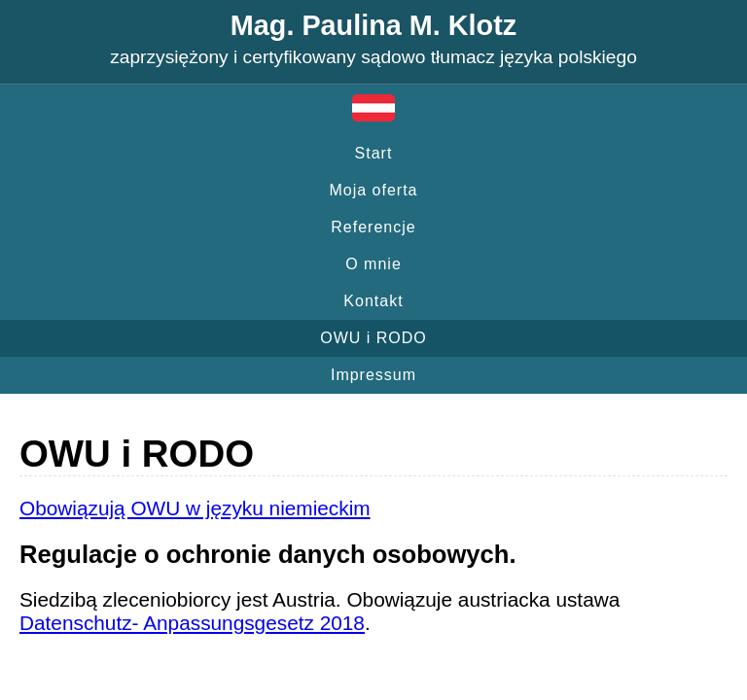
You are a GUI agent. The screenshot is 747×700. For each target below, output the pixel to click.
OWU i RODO (373, 338)
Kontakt (373, 301)
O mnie (373, 264)
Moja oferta (373, 190)
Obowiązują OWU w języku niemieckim (195, 508)
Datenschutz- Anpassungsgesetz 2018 (192, 623)
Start (374, 153)
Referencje (373, 227)
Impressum (373, 375)
